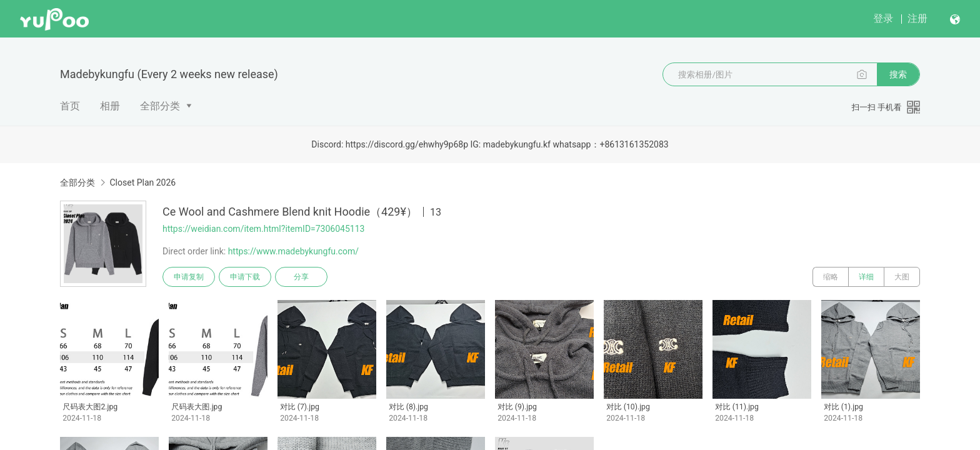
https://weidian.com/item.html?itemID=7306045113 (263, 229)
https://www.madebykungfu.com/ (293, 251)
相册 (110, 106)
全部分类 (160, 106)
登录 (883, 18)
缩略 (831, 277)
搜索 (898, 74)
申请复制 (189, 277)
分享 (301, 277)
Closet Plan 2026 (142, 182)
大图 (902, 277)
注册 (917, 18)
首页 (70, 106)
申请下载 (245, 277)
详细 (866, 277)
